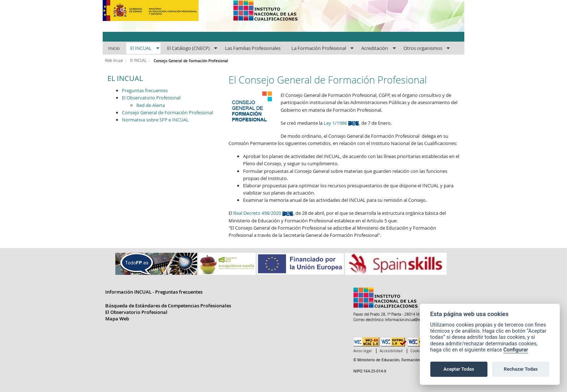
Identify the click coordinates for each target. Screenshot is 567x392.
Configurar (516, 350)
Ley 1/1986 (341, 123)
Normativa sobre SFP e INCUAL (155, 120)
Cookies (417, 351)
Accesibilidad (391, 351)
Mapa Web (117, 319)
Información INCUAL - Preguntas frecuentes (154, 292)
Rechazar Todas (521, 369)
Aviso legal (363, 351)
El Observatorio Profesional (151, 98)
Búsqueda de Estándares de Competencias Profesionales (168, 306)
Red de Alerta (151, 105)
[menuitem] (114, 48)
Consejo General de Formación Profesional (167, 112)
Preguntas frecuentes (145, 90)
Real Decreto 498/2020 (263, 213)
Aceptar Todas (459, 369)
